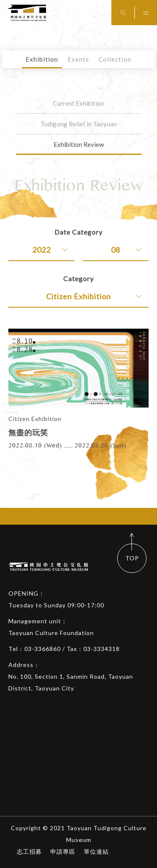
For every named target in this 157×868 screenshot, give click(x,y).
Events (78, 59)
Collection (115, 59)
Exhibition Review (79, 144)
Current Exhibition (78, 103)
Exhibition (42, 59)
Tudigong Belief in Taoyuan (79, 124)
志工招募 (29, 851)
